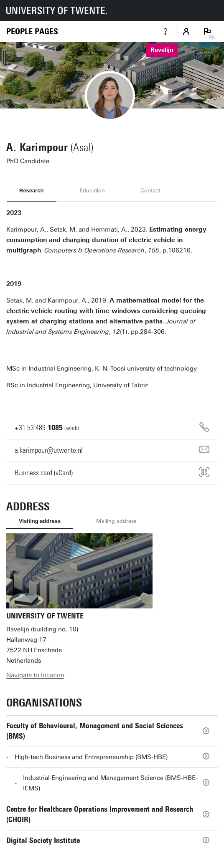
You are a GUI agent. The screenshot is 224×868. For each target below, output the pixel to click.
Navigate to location (35, 675)
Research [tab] (32, 191)
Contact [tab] (150, 191)
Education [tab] (92, 191)
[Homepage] (32, 32)
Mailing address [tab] (116, 521)
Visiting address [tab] (40, 521)
